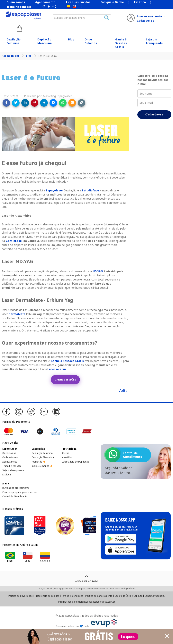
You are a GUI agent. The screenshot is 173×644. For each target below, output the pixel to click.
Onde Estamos (91, 41)
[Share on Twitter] (16, 103)
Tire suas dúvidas (78, 2)
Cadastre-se (146, 21)
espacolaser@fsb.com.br (102, 602)
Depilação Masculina (45, 41)
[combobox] (82, 18)
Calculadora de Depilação (75, 462)
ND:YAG (98, 271)
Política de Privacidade (21, 596)
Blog (71, 39)
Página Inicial (11, 56)
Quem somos (16, 2)
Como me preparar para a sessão (20, 492)
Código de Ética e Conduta (128, 596)
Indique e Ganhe (112, 2)
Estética (140, 2)
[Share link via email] (72, 103)
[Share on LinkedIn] (25, 103)
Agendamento (45, 2)
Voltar (124, 390)
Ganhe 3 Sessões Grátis (121, 43)
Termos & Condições (72, 596)
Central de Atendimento (15, 497)
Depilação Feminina (14, 41)
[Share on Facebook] (6, 103)
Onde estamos (10, 457)
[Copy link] (82, 103)
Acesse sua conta (149, 16)
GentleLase (14, 241)
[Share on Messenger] (53, 103)
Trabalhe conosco (19, 7)
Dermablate (17, 314)
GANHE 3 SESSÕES (65, 380)
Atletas (65, 453)
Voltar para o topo (86, 578)
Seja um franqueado (13, 470)
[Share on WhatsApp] (63, 103)
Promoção (37, 462)
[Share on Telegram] (44, 103)
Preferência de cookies (47, 596)
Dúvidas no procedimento (16, 488)
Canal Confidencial (155, 596)
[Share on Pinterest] (35, 103)
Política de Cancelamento (99, 596)
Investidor (67, 457)
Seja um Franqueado (154, 41)
